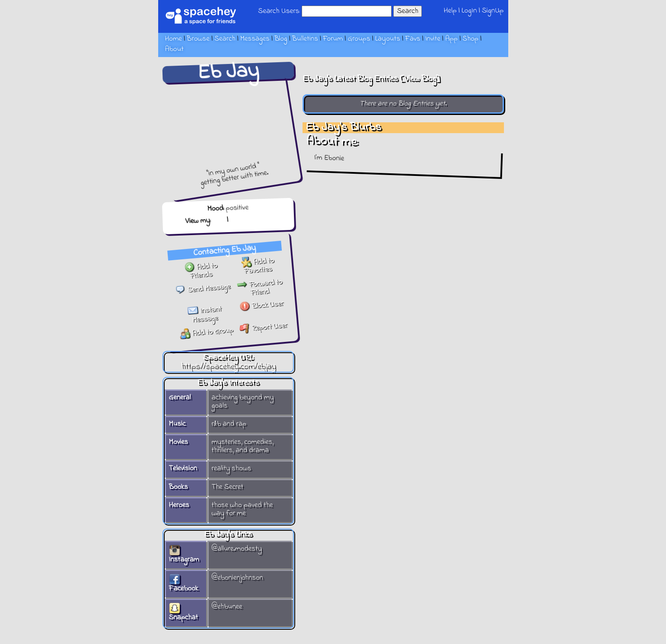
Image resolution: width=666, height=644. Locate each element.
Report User (263, 327)
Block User (261, 305)
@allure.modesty (237, 549)
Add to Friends (201, 271)
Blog (281, 39)
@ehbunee (227, 607)
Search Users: (279, 11)
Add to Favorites (257, 266)
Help (450, 11)
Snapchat (183, 614)
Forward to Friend (259, 287)
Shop (470, 39)
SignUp (493, 11)
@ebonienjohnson (237, 578)
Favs (413, 39)
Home (174, 39)
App (451, 39)
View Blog (420, 79)
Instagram (184, 556)
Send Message (203, 289)
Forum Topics (250, 219)
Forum (333, 39)
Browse (198, 39)
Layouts (388, 39)
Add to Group (207, 332)
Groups (359, 39)
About (174, 49)
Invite (433, 39)
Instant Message (204, 314)
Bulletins (305, 39)
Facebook (184, 585)
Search (407, 11)
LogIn (469, 11)
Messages (255, 39)
